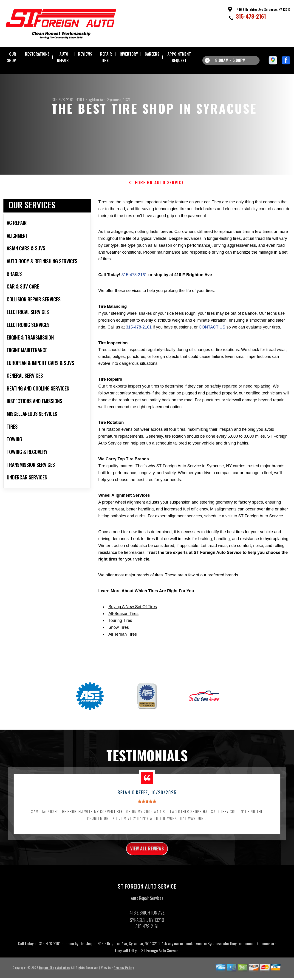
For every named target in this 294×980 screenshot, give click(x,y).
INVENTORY (129, 54)
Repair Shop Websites (54, 976)
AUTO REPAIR (63, 57)
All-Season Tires (123, 620)
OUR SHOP (12, 57)
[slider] (147, 808)
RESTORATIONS (37, 54)
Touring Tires (120, 627)
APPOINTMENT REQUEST (179, 57)
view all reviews (147, 856)
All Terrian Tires (123, 641)
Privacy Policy (124, 976)
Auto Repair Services (147, 907)
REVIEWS (85, 54)
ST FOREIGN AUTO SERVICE (156, 189)
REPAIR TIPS (106, 57)
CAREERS (152, 54)
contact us (212, 334)
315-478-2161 (251, 16)
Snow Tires (119, 634)
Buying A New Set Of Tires (133, 613)
